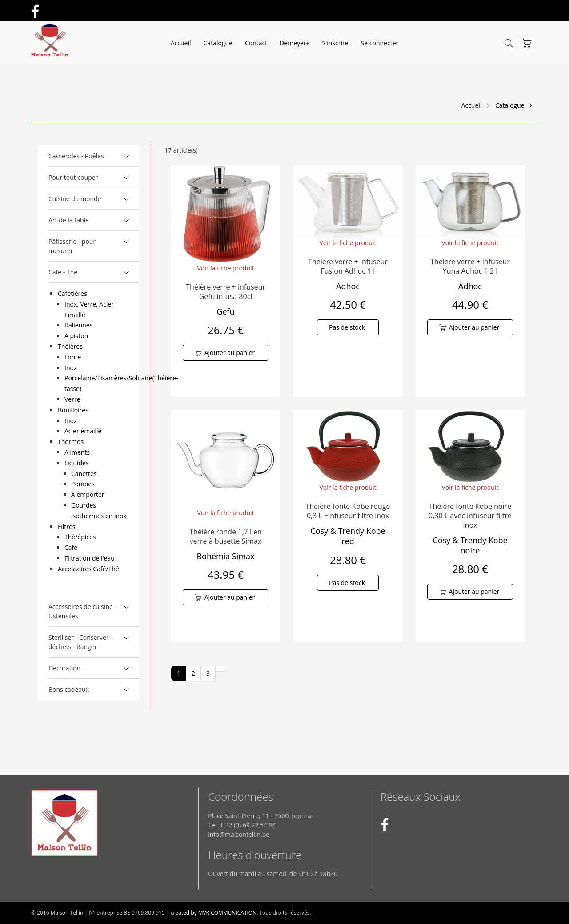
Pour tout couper (73, 177)
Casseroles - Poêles (76, 156)
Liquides (77, 463)
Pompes (83, 484)
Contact (256, 43)
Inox (71, 368)
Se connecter (380, 43)
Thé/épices (80, 537)
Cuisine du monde (75, 199)
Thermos (71, 442)
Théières (70, 346)
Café (71, 547)
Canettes (84, 474)
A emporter (88, 494)
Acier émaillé (83, 431)
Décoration (64, 668)
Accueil (181, 43)
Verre (72, 399)
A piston (76, 336)
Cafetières (72, 293)
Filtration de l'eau (90, 558)
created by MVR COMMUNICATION (214, 913)
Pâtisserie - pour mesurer (72, 246)
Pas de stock (347, 327)
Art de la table (69, 220)
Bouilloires (73, 410)
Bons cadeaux (69, 689)
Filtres (67, 527)
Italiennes (78, 325)
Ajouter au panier (230, 353)
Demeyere (295, 43)
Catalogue (218, 43)
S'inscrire (335, 43)
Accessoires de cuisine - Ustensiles (82, 611)
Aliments (77, 452)
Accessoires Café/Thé (88, 569)
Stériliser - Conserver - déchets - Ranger (80, 642)
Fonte (73, 357)
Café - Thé (63, 272)
